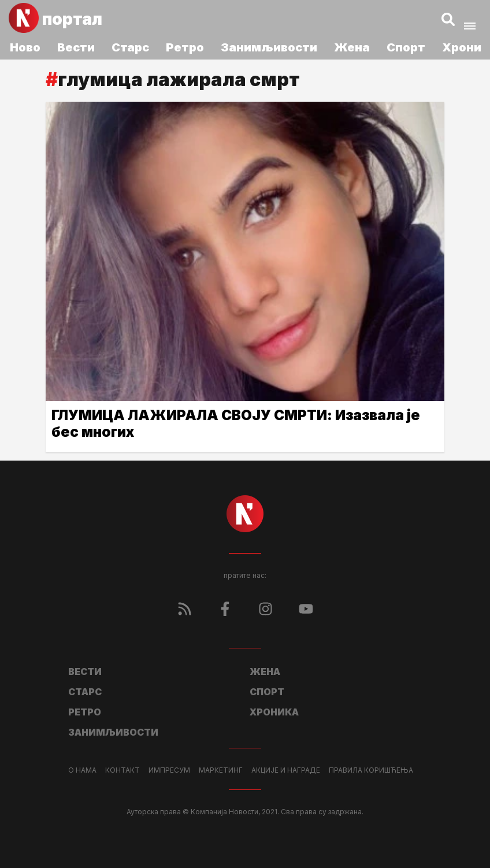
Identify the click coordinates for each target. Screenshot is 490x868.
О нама (82, 770)
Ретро (185, 47)
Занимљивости (269, 47)
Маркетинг (221, 770)
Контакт (122, 770)
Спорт (406, 47)
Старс (130, 47)
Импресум (169, 770)
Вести (76, 47)
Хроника (274, 712)
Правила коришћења (371, 770)
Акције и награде (286, 770)
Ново (25, 47)
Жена (352, 47)
